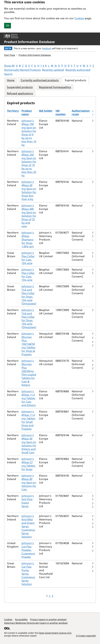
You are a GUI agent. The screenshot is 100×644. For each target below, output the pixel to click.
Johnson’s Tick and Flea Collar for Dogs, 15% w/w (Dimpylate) (29, 295)
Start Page (10, 55)
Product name (27, 113)
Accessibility (21, 620)
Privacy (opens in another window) (48, 620)
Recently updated (53, 70)
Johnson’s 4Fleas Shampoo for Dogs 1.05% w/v (28, 240)
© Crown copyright (86, 636)
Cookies (79, 18)
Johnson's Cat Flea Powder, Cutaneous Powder (28, 550)
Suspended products (20, 87)
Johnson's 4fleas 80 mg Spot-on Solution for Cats (29, 483)
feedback (47, 48)
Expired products (76, 80)
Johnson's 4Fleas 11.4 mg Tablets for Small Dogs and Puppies (28, 420)
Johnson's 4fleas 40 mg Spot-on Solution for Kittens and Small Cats (29, 444)
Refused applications (20, 93)
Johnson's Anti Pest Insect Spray (28, 501)
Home (11, 80)
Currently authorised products (40, 80)
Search (8, 74)
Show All (9, 66)
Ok (8, 25)
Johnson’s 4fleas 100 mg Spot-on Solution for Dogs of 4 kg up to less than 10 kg (29, 133)
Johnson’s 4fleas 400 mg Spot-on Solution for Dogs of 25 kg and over (29, 216)
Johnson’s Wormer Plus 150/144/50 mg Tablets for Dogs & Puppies (28, 344)
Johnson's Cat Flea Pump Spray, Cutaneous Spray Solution (28, 574)
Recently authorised (78, 70)
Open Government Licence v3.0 (55, 633)
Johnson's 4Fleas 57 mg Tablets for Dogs (28, 464)
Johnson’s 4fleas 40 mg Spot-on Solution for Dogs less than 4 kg (29, 190)
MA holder (46, 111)
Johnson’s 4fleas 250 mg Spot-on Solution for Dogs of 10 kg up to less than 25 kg (29, 163)
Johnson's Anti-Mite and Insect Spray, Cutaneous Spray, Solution (28, 526)
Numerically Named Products (22, 70)
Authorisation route (81, 113)
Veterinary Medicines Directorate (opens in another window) (36, 623)
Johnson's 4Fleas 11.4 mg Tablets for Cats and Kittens (29, 398)
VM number (61, 113)
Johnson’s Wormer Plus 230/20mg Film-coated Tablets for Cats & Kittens (29, 373)
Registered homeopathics (55, 87)
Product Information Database (29, 42)
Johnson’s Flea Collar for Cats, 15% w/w (28, 258)
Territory (13, 111)
